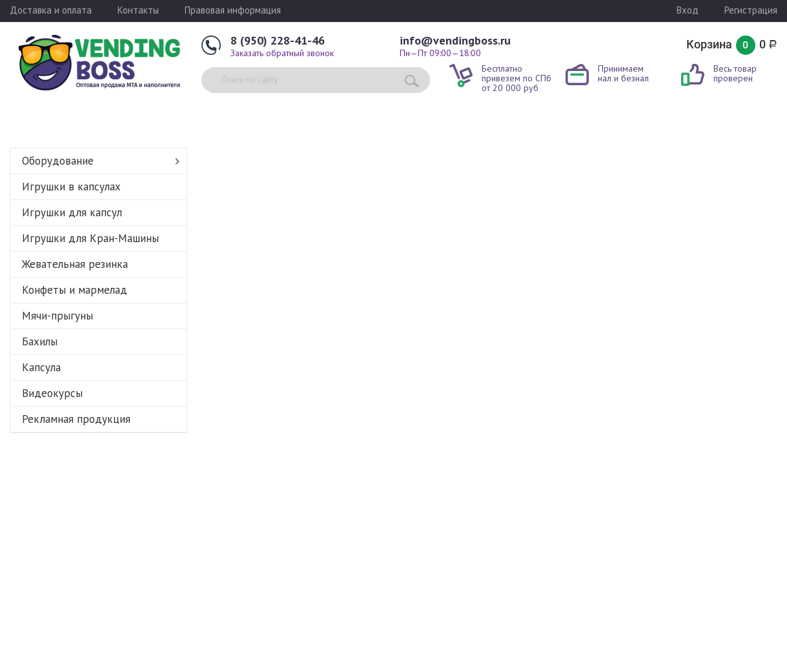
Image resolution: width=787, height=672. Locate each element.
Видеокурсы (52, 393)
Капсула (41, 367)
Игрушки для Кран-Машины (90, 238)
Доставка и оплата (51, 10)
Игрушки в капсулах (71, 187)
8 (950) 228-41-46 (278, 40)
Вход (688, 10)
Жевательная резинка (75, 264)
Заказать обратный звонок (282, 53)
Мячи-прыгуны (57, 316)
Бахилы (40, 341)
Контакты (138, 10)
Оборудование (58, 161)
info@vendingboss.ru (455, 40)
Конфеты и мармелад (75, 290)
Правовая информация (233, 10)
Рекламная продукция (76, 419)
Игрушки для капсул (72, 212)
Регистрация (751, 10)
